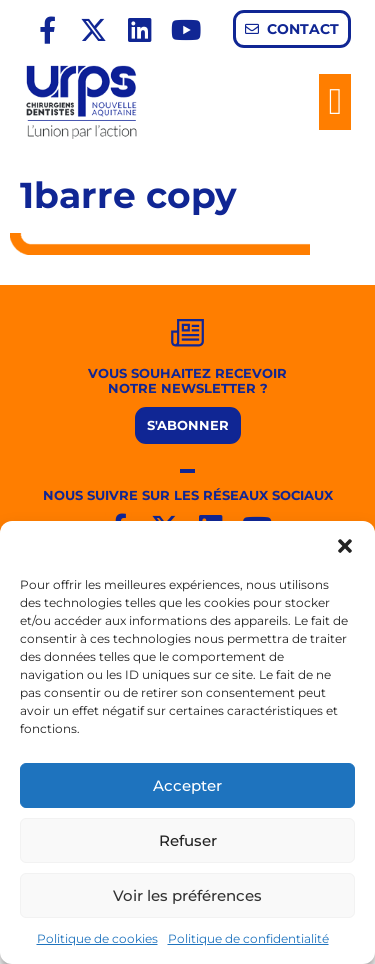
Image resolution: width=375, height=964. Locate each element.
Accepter (187, 785)
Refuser (188, 840)
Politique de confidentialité (248, 938)
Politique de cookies (97, 938)
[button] (345, 546)
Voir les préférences (187, 895)
